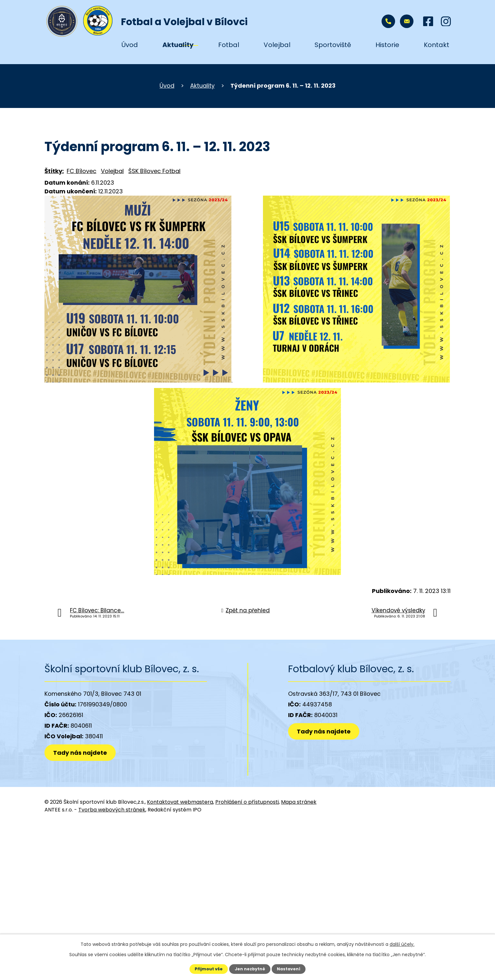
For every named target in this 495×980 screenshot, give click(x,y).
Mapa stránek (299, 802)
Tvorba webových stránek (112, 810)
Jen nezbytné (250, 969)
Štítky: (54, 171)
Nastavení (289, 969)
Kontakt (437, 45)
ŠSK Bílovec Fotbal (154, 171)
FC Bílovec (82, 171)
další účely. (402, 944)
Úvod (130, 45)
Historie (387, 45)
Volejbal (277, 45)
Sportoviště (333, 45)
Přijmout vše (209, 969)
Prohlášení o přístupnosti (247, 802)
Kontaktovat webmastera (180, 802)
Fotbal (229, 45)
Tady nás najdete (80, 753)
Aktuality (178, 45)
